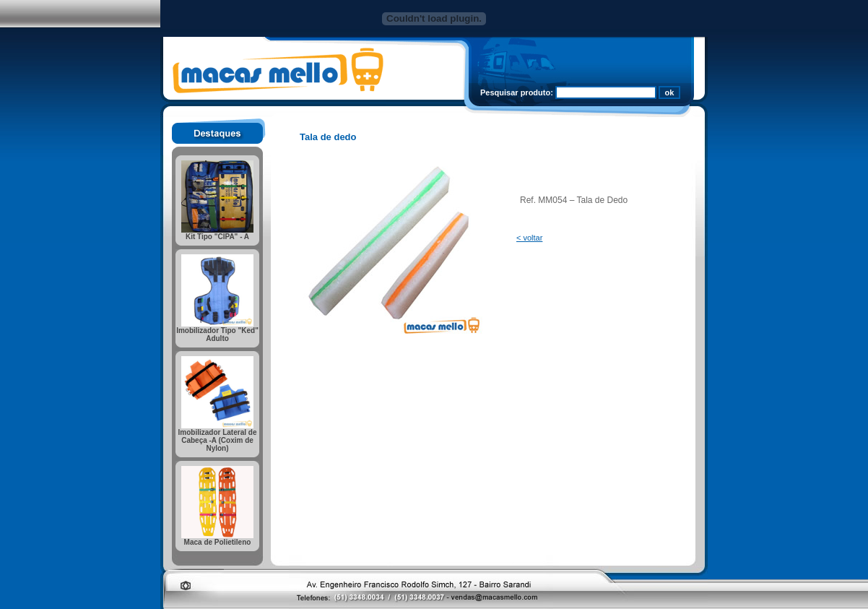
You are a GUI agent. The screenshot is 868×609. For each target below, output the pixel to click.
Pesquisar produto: (517, 92)
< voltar (529, 238)
